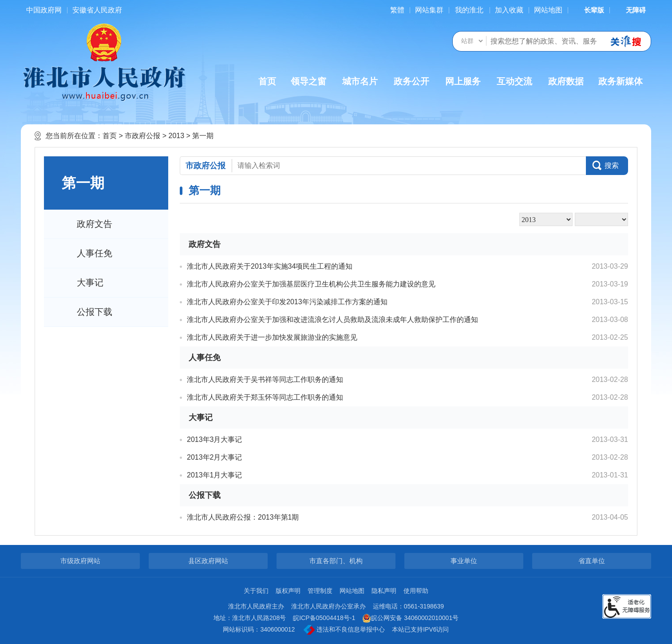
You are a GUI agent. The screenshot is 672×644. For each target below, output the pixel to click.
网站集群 (429, 10)
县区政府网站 (208, 561)
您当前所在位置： (74, 136)
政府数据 (566, 81)
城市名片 (360, 81)
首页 (267, 81)
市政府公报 (142, 136)
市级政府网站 (80, 561)
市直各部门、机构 (336, 561)
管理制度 (320, 591)
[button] (589, 10)
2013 (176, 136)
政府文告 (95, 224)
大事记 (90, 282)
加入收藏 (509, 10)
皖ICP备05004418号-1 (324, 618)
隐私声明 (384, 591)
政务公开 (411, 81)
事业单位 (464, 561)
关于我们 (256, 591)
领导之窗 (308, 81)
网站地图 (548, 10)
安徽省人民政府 (97, 10)
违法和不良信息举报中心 (344, 630)
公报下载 (95, 312)
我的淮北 (469, 10)
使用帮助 (416, 591)
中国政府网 (44, 10)
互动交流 (514, 81)
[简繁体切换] (397, 10)
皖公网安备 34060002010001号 (410, 618)
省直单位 (592, 561)
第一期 (203, 136)
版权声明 (288, 591)
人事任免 (95, 253)
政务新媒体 (621, 81)
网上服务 (463, 81)
